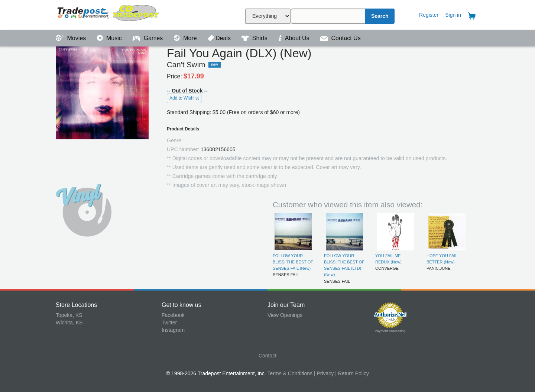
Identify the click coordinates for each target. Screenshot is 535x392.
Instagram (173, 330)
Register (429, 15)
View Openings (285, 315)
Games (148, 38)
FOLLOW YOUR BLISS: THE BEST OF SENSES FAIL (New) (293, 262)
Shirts (255, 38)
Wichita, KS (69, 323)
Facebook (173, 315)
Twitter (169, 323)
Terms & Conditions (290, 373)
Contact (267, 356)
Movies (72, 38)
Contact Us (341, 38)
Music (110, 38)
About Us (295, 38)
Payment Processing (390, 331)
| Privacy (324, 373)
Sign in (453, 15)
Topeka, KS (69, 315)
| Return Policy (352, 373)
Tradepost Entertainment (109, 14)
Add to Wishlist (184, 98)
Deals (220, 38)
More (186, 38)
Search (380, 16)
